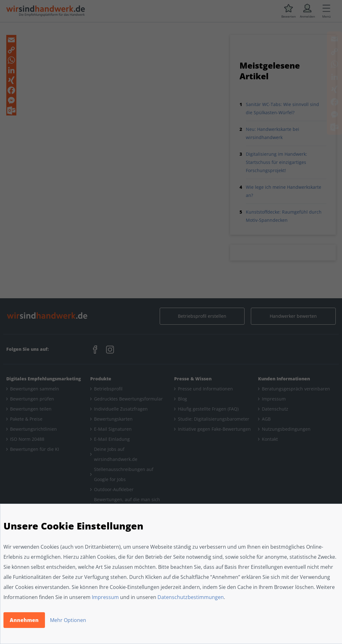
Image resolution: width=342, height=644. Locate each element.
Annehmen (24, 620)
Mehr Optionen (68, 620)
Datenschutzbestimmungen (191, 597)
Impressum (105, 597)
